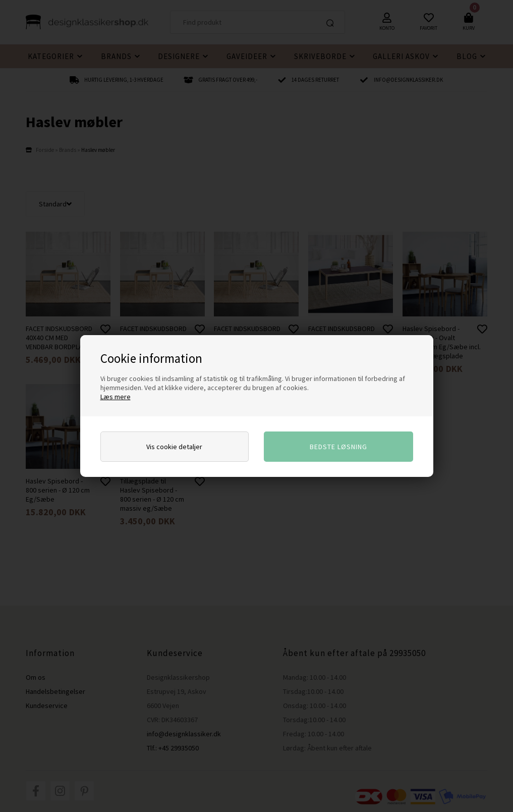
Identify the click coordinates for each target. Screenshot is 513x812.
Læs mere (116, 397)
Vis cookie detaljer (174, 447)
